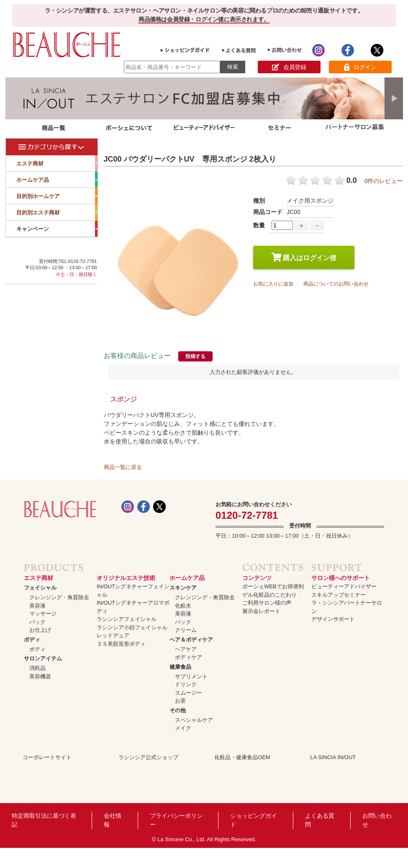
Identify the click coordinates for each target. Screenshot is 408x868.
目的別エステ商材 (57, 212)
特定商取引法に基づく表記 (44, 820)
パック (37, 622)
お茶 (180, 701)
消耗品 (37, 668)
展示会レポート (261, 611)
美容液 (37, 606)
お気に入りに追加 (273, 284)
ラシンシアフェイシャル (127, 619)
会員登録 (289, 67)
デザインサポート (333, 619)
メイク (183, 728)
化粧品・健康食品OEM (242, 757)
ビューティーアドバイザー (344, 586)
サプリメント (191, 676)
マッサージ (43, 614)
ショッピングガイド (254, 820)
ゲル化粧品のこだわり (269, 595)
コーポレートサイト (47, 757)
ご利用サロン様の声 (267, 603)
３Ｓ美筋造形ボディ (121, 644)
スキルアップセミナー (339, 595)
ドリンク (186, 684)
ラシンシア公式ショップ (148, 757)
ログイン (360, 67)
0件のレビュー (384, 181)
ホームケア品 (57, 180)
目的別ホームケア (57, 196)
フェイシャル (40, 588)
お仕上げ (40, 630)
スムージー (189, 693)
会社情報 (113, 820)
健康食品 (180, 667)
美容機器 (40, 676)
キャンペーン (57, 229)
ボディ (32, 640)
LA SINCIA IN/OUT (333, 757)
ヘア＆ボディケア (191, 640)
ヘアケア (186, 649)
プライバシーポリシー (176, 820)
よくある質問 (320, 820)
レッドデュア (113, 635)
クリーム (186, 630)
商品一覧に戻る (123, 467)
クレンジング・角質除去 (59, 597)
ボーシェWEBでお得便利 (273, 586)
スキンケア (183, 588)
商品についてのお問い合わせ (336, 284)
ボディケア (189, 657)
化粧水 (183, 606)
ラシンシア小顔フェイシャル (132, 627)
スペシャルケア (194, 720)
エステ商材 (57, 163)
